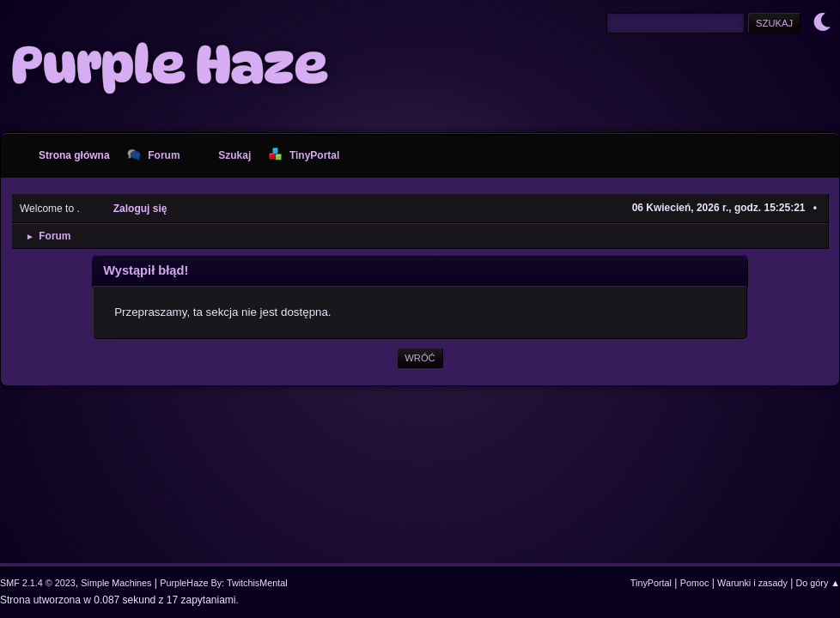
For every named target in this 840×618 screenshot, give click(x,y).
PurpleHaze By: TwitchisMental (223, 583)
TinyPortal (651, 583)
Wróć (420, 358)
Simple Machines (116, 583)
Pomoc (695, 583)
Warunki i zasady (752, 583)
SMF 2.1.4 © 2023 (38, 583)
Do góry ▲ (818, 583)
